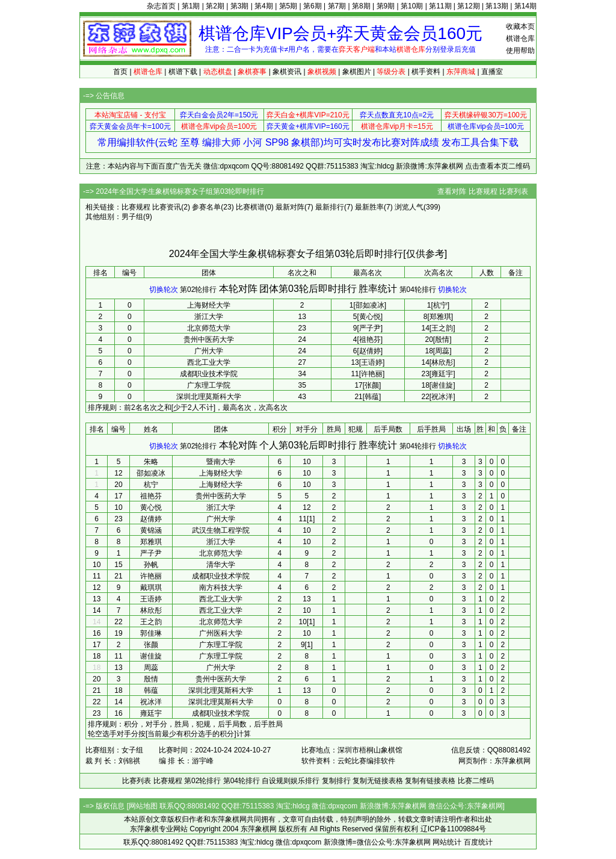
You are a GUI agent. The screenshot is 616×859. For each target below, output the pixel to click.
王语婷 (151, 599)
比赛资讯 (167, 207)
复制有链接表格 (430, 781)
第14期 (525, 6)
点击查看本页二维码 (497, 166)
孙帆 (151, 565)
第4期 (264, 6)
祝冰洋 (151, 702)
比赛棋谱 (250, 207)
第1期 (191, 6)
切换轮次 (164, 290)
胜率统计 (378, 289)
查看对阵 (452, 191)
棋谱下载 (183, 72)
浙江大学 (209, 317)
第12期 (468, 6)
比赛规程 (483, 191)
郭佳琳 (151, 633)
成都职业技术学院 (209, 374)
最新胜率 (369, 207)
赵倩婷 (151, 519)
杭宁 (151, 485)
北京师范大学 (209, 328)
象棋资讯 (287, 72)
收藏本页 (520, 26)
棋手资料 (426, 72)
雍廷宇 (151, 713)
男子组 (132, 217)
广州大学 (209, 351)
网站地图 (143, 806)
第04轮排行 (418, 290)
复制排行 (336, 781)
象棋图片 (357, 72)
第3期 (240, 6)
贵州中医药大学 (209, 340)
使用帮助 (520, 51)
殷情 (151, 679)
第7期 (337, 6)
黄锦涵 (151, 530)
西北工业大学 (209, 362)
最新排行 (330, 207)
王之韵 (151, 622)
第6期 (313, 6)
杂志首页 (161, 6)
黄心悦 (151, 507)
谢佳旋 (151, 656)
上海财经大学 (209, 305)
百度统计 (478, 842)
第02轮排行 (198, 290)
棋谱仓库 (520, 39)
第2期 (215, 6)
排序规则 (102, 408)
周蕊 (151, 668)
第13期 (497, 6)
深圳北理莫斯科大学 (209, 397)
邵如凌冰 (151, 473)
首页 (120, 72)
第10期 (412, 6)
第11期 (440, 6)
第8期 (361, 6)
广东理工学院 (209, 385)
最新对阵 (290, 207)
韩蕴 (151, 690)
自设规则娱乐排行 (291, 781)
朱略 (151, 462)
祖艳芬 (151, 496)
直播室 (492, 72)
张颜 (151, 645)
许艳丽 (151, 576)
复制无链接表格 (378, 781)
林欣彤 (151, 610)
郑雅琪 (151, 542)
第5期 (288, 6)
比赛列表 (514, 191)
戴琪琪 (151, 588)
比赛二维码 (476, 781)
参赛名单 (206, 207)
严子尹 (151, 553)
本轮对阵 (238, 289)
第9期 (386, 6)
